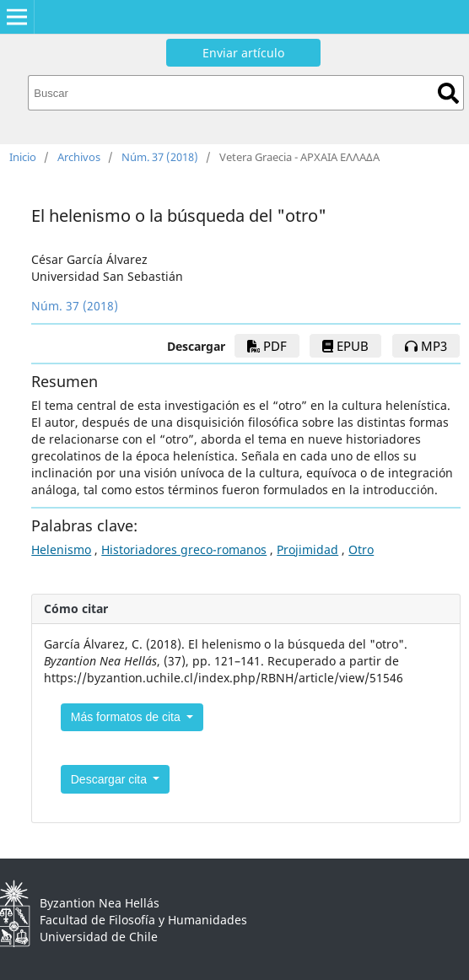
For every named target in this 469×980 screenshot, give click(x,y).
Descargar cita (111, 779)
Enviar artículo (243, 53)
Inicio (23, 157)
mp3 (426, 346)
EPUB (345, 346)
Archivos (79, 157)
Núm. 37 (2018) (160, 157)
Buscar (448, 93)
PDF (267, 346)
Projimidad (307, 549)
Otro (361, 549)
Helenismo (61, 549)
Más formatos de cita (127, 717)
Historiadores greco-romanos (184, 549)
